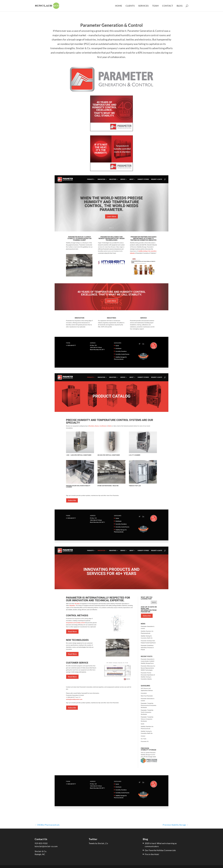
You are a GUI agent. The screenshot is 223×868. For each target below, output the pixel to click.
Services (143, 6)
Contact (168, 6)
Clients (130, 6)
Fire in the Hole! (152, 854)
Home (119, 6)
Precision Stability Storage (175, 825)
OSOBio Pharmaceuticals (47, 825)
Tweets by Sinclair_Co (98, 843)
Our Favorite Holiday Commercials (160, 850)
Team (155, 6)
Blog (180, 6)
